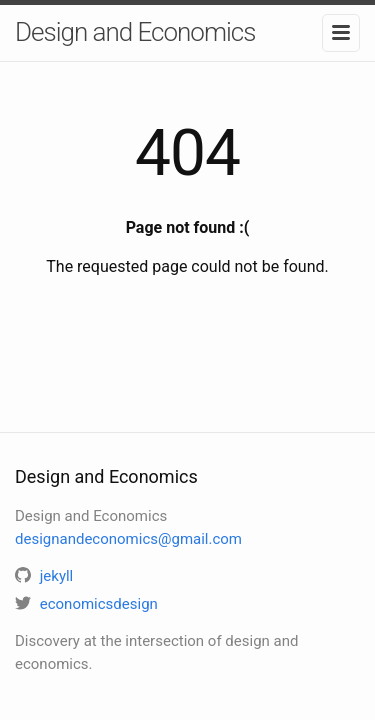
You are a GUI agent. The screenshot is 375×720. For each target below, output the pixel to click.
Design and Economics (135, 32)
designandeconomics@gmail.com (128, 539)
